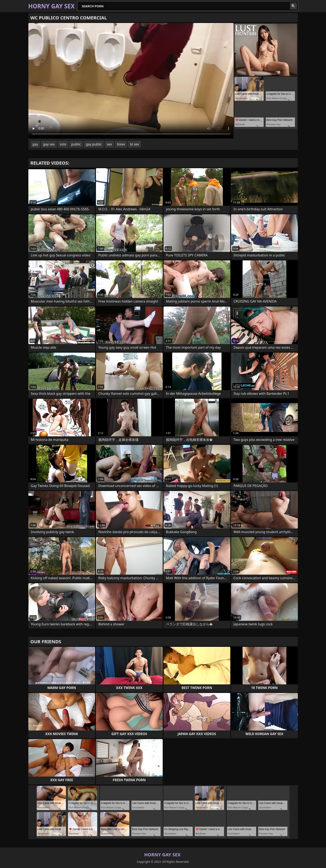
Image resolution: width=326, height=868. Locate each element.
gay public (94, 144)
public (76, 144)
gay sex (49, 144)
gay (35, 144)
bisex (121, 144)
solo (63, 144)
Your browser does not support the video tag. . (131, 81)
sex (109, 144)
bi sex (134, 144)
